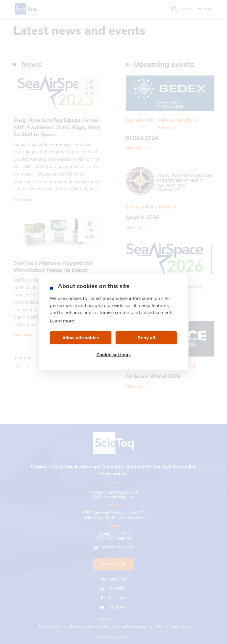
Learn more (62, 321)
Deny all (146, 338)
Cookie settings (113, 354)
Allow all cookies (81, 338)
